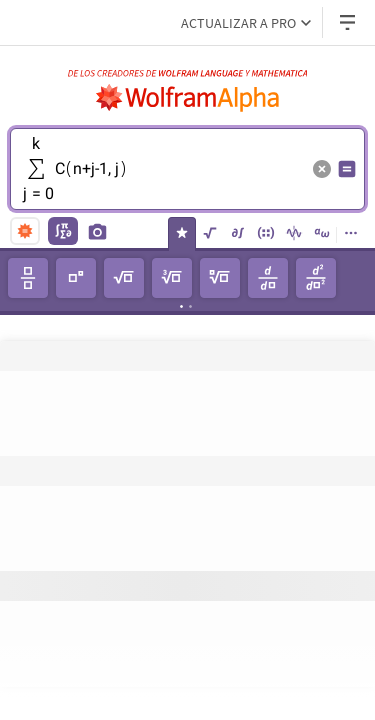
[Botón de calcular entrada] (347, 169)
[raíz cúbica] (172, 278)
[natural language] (25, 231)
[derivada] (268, 278)
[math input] (63, 231)
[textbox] (162, 184)
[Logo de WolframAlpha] (188, 98)
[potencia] (76, 278)
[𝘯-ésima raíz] (220, 278)
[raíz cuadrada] (124, 278)
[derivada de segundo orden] (316, 278)
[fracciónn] (28, 278)
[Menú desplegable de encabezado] (349, 22)
